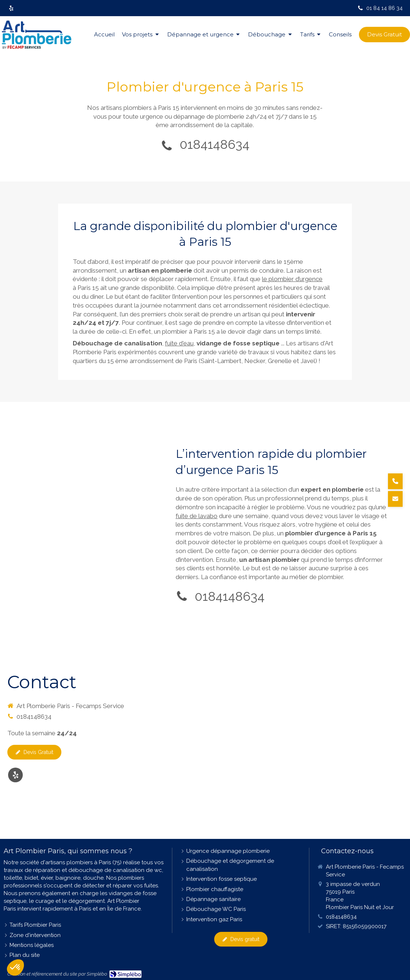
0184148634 (215, 144)
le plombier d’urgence (292, 279)
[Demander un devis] (395, 499)
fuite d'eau (179, 343)
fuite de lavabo (197, 516)
